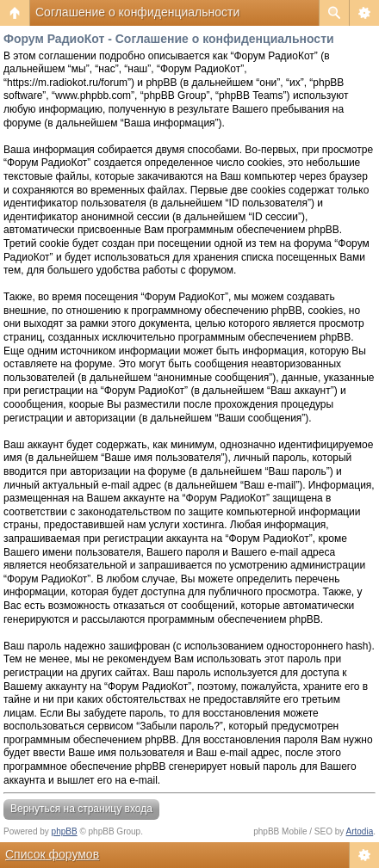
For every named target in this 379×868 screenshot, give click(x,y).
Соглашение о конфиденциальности (137, 12)
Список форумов (52, 854)
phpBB (65, 831)
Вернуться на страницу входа (81, 809)
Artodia (360, 831)
